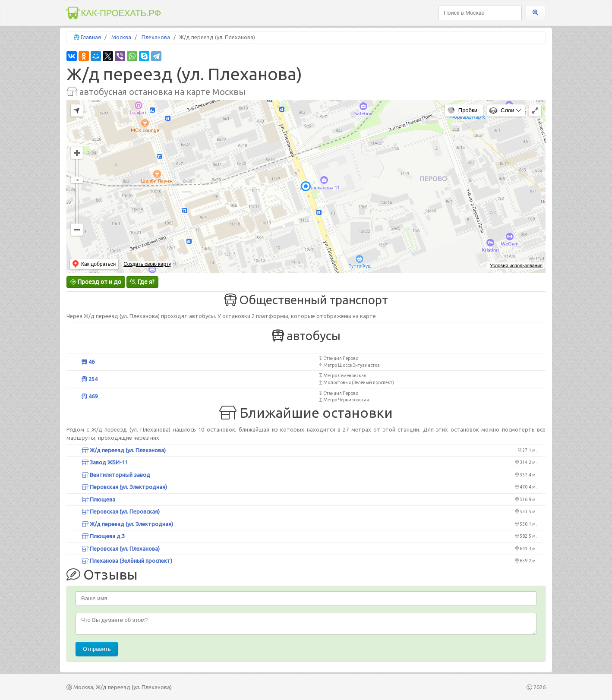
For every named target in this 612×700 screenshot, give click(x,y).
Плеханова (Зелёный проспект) (127, 561)
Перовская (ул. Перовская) (121, 511)
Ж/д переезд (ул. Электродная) (127, 524)
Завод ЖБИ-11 (105, 462)
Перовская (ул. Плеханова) (121, 549)
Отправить (97, 649)
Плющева (98, 499)
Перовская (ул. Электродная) (124, 487)
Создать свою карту (147, 264)
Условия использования (516, 265)
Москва (121, 37)
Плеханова (156, 37)
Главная (91, 37)
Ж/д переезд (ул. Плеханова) (124, 450)
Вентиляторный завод (116, 475)
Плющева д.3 (103, 536)
